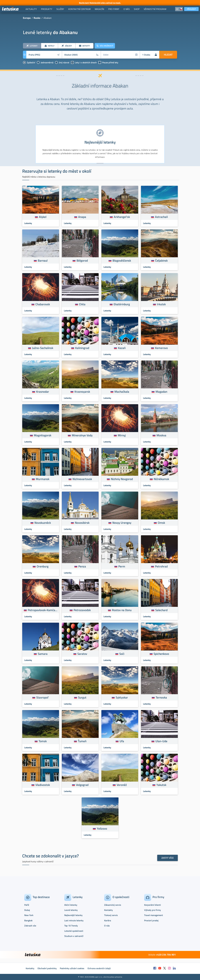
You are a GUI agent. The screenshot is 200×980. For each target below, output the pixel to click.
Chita (82, 304)
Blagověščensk (122, 260)
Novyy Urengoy (122, 523)
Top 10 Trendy (71, 926)
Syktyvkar (122, 697)
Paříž (27, 905)
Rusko (37, 18)
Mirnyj (122, 435)
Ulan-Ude (161, 741)
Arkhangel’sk (122, 217)
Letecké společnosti (74, 931)
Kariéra (108, 920)
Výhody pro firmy (152, 910)
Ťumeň (82, 741)
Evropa (27, 18)
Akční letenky (71, 905)
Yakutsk (161, 785)
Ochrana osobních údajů (99, 968)
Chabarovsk (43, 304)
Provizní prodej (151, 920)
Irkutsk (161, 304)
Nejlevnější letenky (73, 915)
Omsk (161, 523)
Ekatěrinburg (122, 304)
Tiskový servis (111, 915)
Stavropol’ (43, 697)
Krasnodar (43, 392)
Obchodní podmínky (47, 968)
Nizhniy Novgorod (122, 479)
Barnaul (43, 260)
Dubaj (27, 910)
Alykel (43, 217)
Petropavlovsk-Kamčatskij (43, 610)
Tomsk (43, 741)
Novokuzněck (43, 523)
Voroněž (122, 785)
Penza (82, 566)
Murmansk (43, 479)
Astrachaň (161, 217)
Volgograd (82, 785)
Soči (122, 654)
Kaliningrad (82, 348)
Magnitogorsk (43, 435)
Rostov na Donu (122, 610)
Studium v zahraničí (74, 936)
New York (29, 915)
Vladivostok (43, 785)
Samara (43, 654)
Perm (122, 566)
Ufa (122, 741)
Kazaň (122, 348)
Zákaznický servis (113, 905)
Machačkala (122, 392)
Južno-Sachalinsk (43, 348)
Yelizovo (102, 828)
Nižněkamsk (161, 479)
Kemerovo (161, 348)
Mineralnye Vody (82, 435)
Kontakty (108, 910)
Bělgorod (82, 260)
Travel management (154, 915)
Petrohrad (161, 566)
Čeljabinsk (161, 260)
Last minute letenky (74, 920)
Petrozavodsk (82, 610)
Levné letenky (71, 910)
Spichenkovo (161, 654)
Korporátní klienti (152, 905)
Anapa (82, 217)
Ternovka (161, 697)
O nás (107, 926)
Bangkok (28, 920)
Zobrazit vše (30, 926)
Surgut (82, 697)
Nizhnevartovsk (82, 479)
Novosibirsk (82, 523)
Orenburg (43, 566)
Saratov (82, 654)
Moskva (161, 435)
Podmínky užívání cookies (72, 968)
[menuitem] (31, 9)
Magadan (161, 392)
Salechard (161, 610)
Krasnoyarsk (82, 392)
